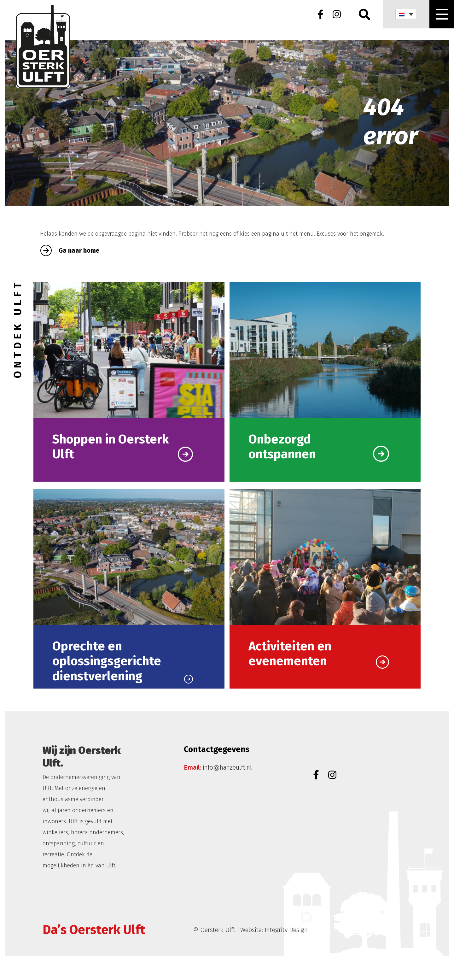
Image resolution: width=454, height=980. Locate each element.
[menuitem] (406, 14)
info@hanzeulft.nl (227, 767)
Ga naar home (70, 250)
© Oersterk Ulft (214, 930)
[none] (406, 14)
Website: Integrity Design (274, 930)
